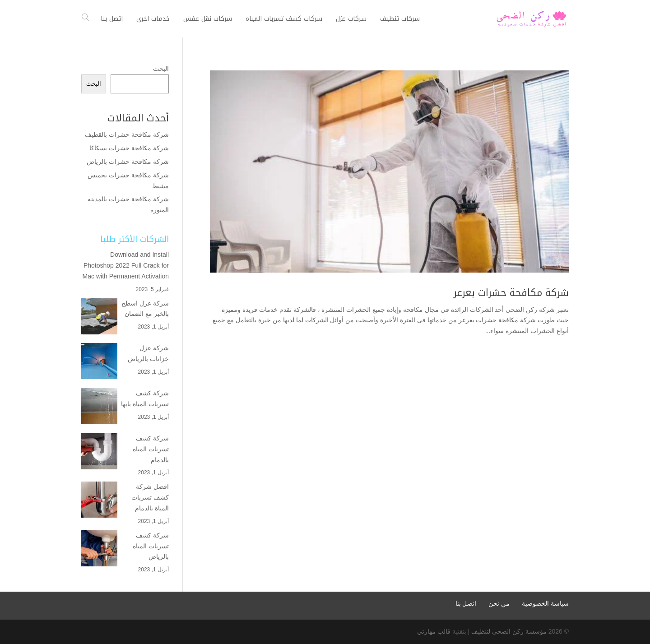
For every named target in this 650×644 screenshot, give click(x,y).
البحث (161, 69)
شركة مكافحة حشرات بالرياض (127, 162)
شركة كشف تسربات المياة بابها (145, 398)
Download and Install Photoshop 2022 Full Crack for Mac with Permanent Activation (126, 265)
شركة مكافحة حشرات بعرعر (511, 293)
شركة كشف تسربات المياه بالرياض (151, 546)
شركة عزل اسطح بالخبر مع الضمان (145, 309)
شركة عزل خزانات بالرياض (148, 353)
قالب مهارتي (434, 631)
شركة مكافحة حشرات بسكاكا (129, 148)
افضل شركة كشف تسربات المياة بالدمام (150, 497)
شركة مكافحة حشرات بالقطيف (127, 134)
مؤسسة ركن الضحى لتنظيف (509, 631)
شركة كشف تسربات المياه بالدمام (151, 449)
